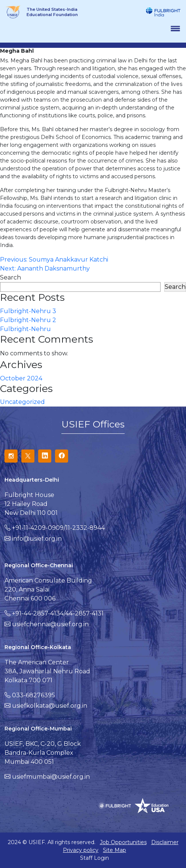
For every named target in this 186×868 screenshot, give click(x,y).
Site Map (115, 850)
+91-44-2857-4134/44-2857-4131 (58, 613)
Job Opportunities (123, 842)
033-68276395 (33, 695)
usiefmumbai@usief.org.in (51, 777)
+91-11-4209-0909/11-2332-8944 (58, 528)
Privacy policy (81, 850)
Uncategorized (22, 402)
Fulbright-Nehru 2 (28, 320)
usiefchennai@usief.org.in (50, 624)
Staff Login (94, 858)
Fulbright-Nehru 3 (28, 311)
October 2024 (21, 378)
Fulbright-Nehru (25, 329)
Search (10, 277)
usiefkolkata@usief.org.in (50, 706)
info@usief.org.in (37, 539)
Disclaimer (165, 842)
